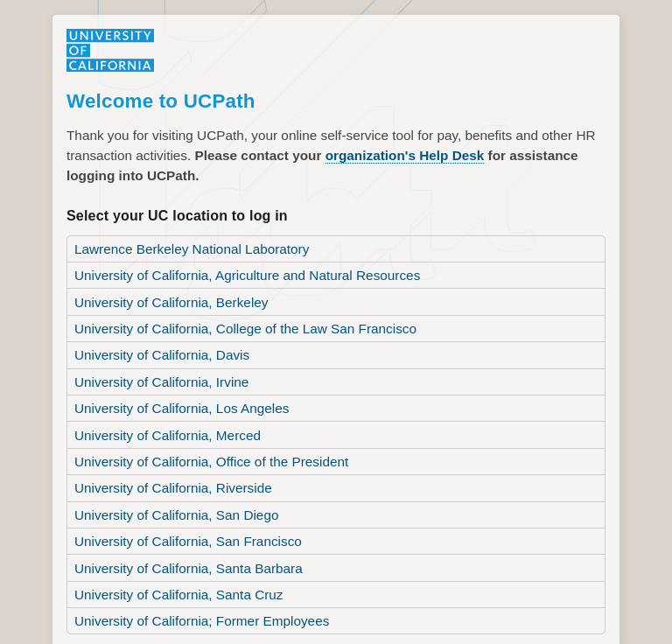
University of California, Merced (162, 420)
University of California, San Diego (170, 496)
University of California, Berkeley (165, 293)
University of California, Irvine (156, 369)
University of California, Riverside (167, 471)
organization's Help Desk (385, 153)
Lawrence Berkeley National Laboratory (185, 242)
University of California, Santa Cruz (172, 572)
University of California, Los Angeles (175, 395)
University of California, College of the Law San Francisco (235, 318)
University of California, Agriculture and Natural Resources (237, 268)
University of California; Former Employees (194, 598)
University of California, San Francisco (181, 521)
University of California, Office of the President (203, 445)
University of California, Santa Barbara (182, 547)
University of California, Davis (157, 344)
